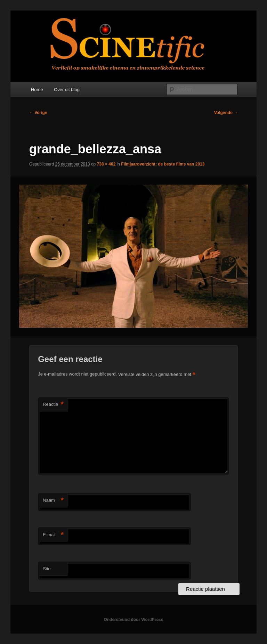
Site (47, 569)
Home (37, 90)
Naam (53, 501)
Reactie (53, 405)
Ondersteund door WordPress (133, 620)
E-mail (53, 535)
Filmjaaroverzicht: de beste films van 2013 (163, 164)
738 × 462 (106, 164)
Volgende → (226, 113)
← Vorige (38, 113)
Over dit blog (67, 90)
